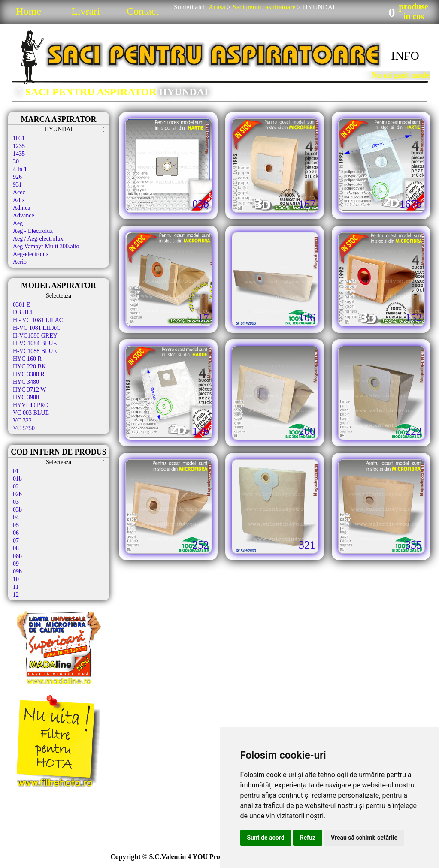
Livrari (86, 11)
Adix (19, 200)
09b (17, 571)
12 (16, 595)
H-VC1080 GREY (35, 336)
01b (17, 479)
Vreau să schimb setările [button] (364, 838)
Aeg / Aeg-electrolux (38, 239)
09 (16, 564)
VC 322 (22, 420)
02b (17, 494)
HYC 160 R (27, 359)
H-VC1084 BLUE (35, 343)
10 (16, 579)
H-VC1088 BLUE (35, 351)
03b (17, 510)
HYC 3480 (26, 382)
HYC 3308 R (29, 374)
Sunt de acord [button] (266, 838)
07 (16, 541)
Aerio (20, 262)
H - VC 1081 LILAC (38, 320)
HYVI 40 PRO (31, 405)
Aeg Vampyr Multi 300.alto (46, 246)
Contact (143, 11)
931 (17, 185)
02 (16, 487)
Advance (24, 215)
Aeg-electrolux (31, 254)
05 (16, 525)
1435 (19, 154)
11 (16, 587)
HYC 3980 (26, 397)
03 (16, 502)
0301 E (21, 305)
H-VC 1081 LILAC (36, 328)
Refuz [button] (308, 838)
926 (17, 177)
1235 (19, 146)
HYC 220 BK (29, 366)
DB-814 (23, 312)
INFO (405, 56)
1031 (19, 138)
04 (16, 517)
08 (16, 548)
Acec (19, 192)
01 (16, 471)
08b (17, 556)
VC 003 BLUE (31, 413)
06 (16, 533)
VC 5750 (24, 428)
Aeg (18, 223)
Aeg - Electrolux (33, 231)
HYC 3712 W (30, 390)
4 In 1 (20, 169)
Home (29, 11)
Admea (21, 208)
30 (16, 161)
